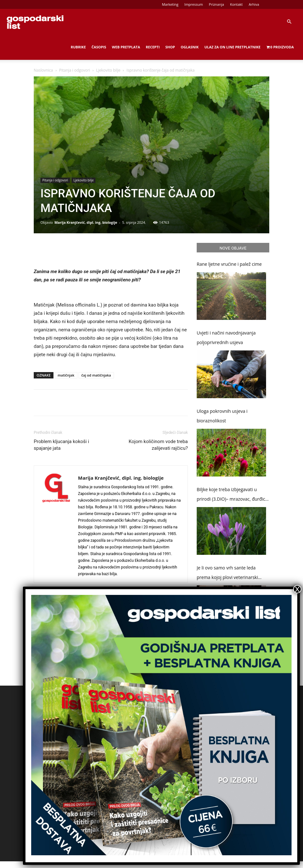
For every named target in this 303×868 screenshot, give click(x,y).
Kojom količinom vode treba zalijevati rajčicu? (158, 445)
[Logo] (35, 22)
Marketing (170, 4)
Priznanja (216, 4)
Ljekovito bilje (108, 70)
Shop (170, 47)
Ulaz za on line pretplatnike (232, 47)
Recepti (153, 47)
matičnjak (66, 375)
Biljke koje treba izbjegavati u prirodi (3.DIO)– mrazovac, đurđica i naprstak (232, 495)
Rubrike (78, 47)
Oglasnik (190, 47)
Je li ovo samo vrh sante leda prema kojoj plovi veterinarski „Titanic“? (227, 573)
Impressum (194, 4)
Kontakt (236, 4)
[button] (289, 22)
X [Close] (297, 589)
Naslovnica (43, 70)
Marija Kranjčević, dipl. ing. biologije (86, 222)
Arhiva (254, 4)
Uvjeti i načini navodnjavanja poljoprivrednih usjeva (226, 338)
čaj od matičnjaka (96, 375)
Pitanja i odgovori (75, 70)
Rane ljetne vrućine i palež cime (229, 264)
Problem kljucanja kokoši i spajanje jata (61, 445)
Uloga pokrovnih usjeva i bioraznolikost (222, 416)
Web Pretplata (126, 47)
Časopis (99, 47)
